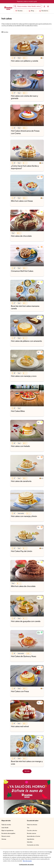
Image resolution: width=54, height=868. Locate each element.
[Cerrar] (51, 852)
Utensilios (30, 842)
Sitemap (4, 839)
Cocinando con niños (33, 845)
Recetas (19, 11)
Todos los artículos (32, 825)
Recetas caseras (32, 833)
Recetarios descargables (8, 833)
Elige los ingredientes (7, 831)
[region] (27, 859)
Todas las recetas (6, 825)
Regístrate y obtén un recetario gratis (27, 2)
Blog (31, 11)
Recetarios (44, 11)
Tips (28, 828)
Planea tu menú (6, 836)
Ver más (27, 771)
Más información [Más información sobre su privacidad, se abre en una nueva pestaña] (27, 861)
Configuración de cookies (26, 865)
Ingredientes (31, 839)
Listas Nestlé (5, 828)
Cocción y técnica (32, 831)
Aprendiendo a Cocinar (34, 836)
